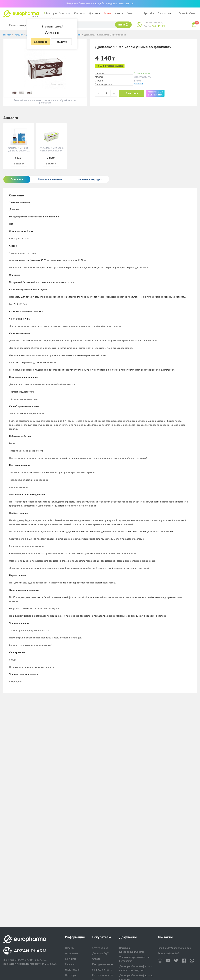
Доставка (94, 13)
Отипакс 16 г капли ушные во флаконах (19, 149)
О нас (130, 13)
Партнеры (71, 975)
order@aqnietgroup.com (178, 948)
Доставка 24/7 (100, 953)
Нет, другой (61, 42)
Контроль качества (103, 975)
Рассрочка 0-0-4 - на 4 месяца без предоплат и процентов (100, 3)
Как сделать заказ (103, 964)
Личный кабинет (188, 13)
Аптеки (119, 13)
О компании (72, 953)
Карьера (70, 964)
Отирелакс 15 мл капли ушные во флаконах (51, 149)
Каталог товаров (16, 25)
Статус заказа (164, 13)
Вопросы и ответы (102, 970)
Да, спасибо (41, 42)
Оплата (96, 959)
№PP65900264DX (24, 960)
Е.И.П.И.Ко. (139, 84)
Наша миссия (72, 970)
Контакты (80, 13)
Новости (70, 948)
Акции (107, 13)
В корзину (132, 93)
